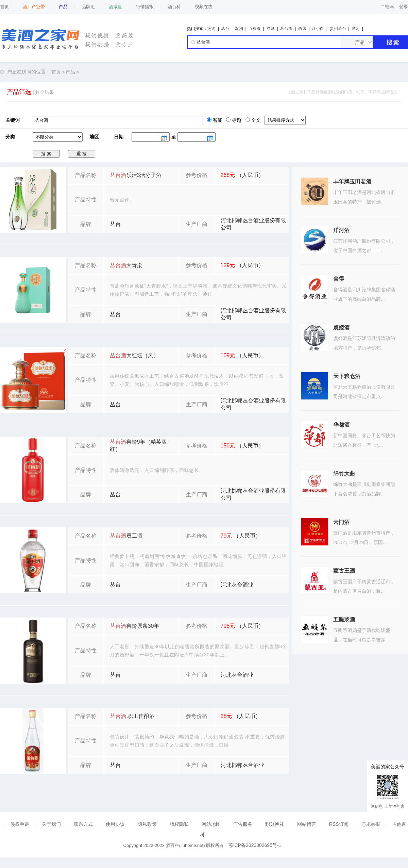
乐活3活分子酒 (136, 175)
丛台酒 (286, 29)
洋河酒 (341, 230)
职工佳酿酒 (132, 716)
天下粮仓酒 (347, 376)
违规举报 (371, 824)
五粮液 (255, 29)
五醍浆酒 (344, 619)
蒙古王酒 (344, 571)
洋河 (356, 29)
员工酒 (126, 536)
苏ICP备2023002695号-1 (255, 845)
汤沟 (211, 29)
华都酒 (341, 425)
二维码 (387, 7)
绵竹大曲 (344, 473)
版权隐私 (179, 824)
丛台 (225, 29)
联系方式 (83, 824)
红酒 (271, 29)
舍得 (339, 279)
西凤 (302, 29)
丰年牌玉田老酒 (352, 182)
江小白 (318, 29)
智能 (217, 120)
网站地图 (211, 824)
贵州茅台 (338, 29)
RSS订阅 (339, 824)
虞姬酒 (341, 327)
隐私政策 (147, 824)
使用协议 (115, 824)
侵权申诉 (20, 824)
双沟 (239, 29)
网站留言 (307, 824)
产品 (70, 72)
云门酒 (341, 522)
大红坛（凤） (134, 355)
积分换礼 (275, 824)
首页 (4, 7)
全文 (255, 120)
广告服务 (243, 824)
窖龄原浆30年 (135, 626)
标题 (236, 120)
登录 (404, 7)
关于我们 (51, 824)
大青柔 (126, 265)
